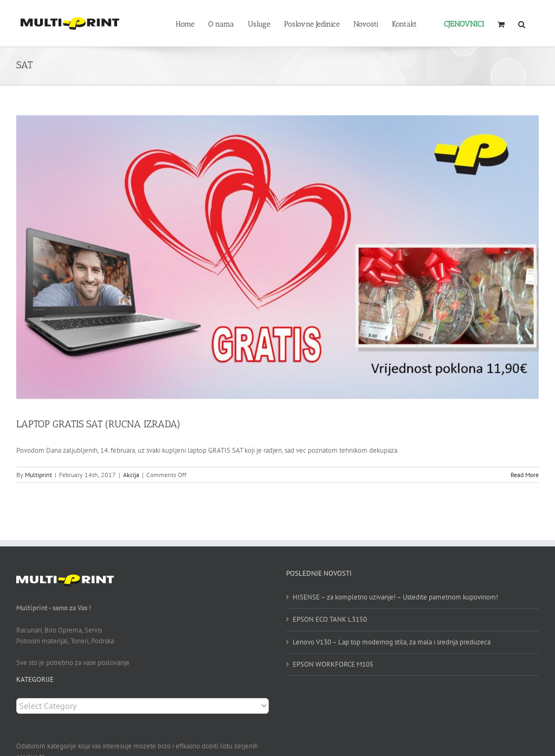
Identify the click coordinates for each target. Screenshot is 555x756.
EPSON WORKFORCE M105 (333, 664)
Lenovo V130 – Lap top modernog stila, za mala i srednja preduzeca (392, 642)
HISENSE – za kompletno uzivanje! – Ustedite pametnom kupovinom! (395, 597)
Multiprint (38, 475)
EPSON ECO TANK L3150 (330, 619)
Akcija (131, 475)
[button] (522, 23)
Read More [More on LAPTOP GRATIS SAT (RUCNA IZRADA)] (525, 475)
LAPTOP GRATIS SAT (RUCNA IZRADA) (98, 424)
